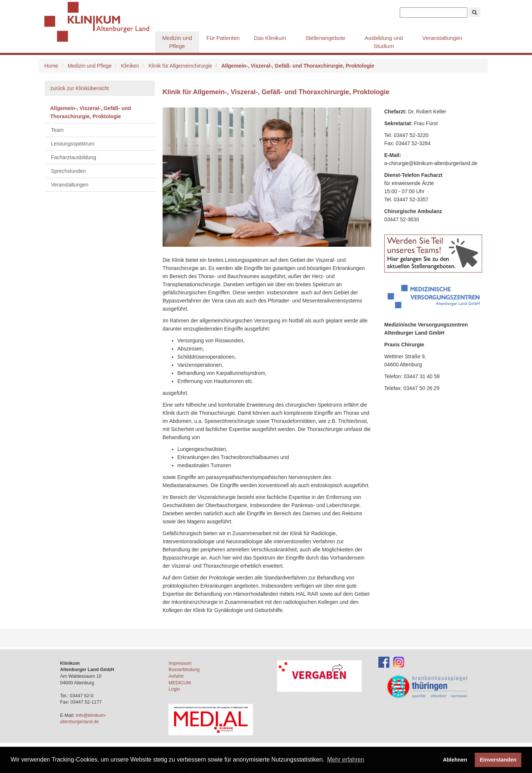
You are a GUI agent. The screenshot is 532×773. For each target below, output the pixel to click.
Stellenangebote (325, 38)
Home (51, 66)
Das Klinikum (270, 38)
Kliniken (130, 66)
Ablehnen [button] (455, 760)
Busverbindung (184, 670)
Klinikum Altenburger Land (100, 22)
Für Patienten (223, 38)
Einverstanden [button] (498, 760)
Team (57, 130)
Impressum (180, 663)
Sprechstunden (68, 171)
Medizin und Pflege (177, 42)
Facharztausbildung (74, 157)
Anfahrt (176, 676)
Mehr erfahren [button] (346, 760)
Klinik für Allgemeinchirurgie (180, 66)
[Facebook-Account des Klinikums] (384, 662)
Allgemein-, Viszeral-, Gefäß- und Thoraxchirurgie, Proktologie (91, 112)
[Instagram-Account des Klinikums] (399, 662)
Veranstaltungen (442, 38)
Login (174, 689)
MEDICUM (180, 683)
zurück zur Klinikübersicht (80, 88)
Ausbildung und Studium (384, 42)
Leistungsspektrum (73, 144)
